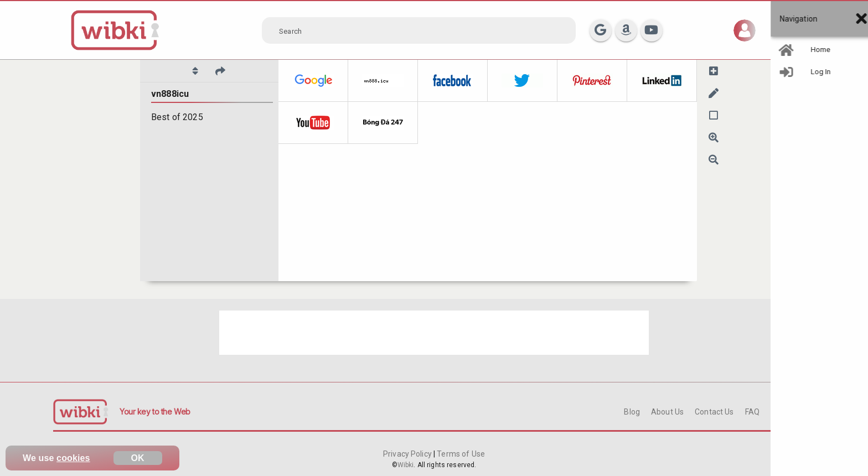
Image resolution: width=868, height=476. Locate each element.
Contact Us (714, 412)
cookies (73, 458)
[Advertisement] (434, 333)
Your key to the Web (155, 412)
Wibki (406, 465)
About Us (667, 412)
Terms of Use (460, 454)
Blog (632, 412)
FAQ (752, 412)
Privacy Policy (408, 454)
